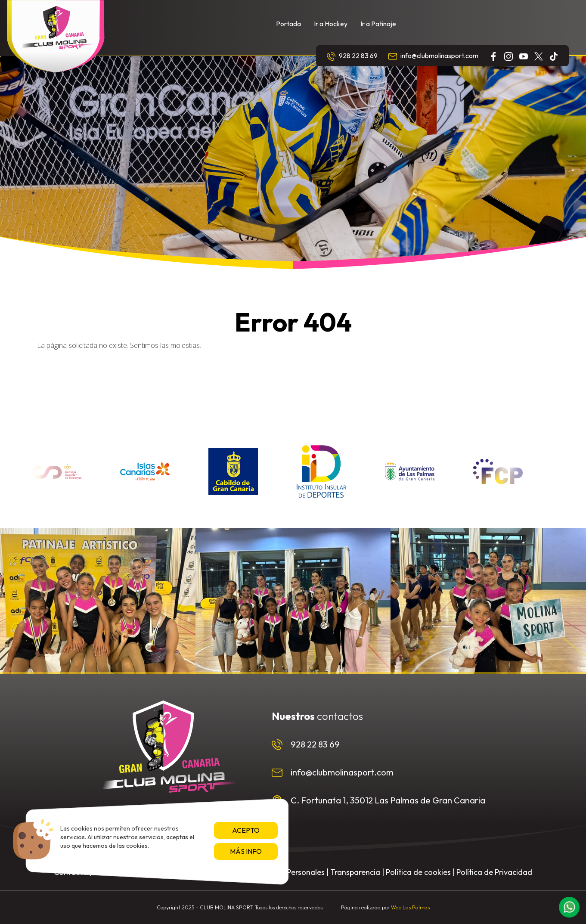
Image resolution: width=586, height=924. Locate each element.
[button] (569, 907)
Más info (246, 851)
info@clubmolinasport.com (433, 56)
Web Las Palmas (410, 907)
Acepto (246, 830)
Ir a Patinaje (378, 24)
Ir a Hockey (331, 24)
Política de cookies (418, 872)
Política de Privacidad (494, 872)
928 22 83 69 (352, 56)
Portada (288, 24)
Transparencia (355, 872)
